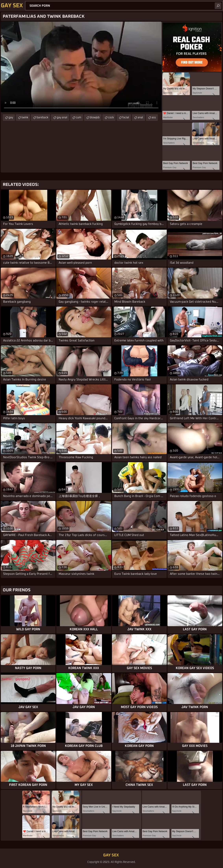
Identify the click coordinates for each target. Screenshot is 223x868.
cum (79, 118)
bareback (42, 118)
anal (140, 118)
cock (111, 118)
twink (25, 118)
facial (126, 118)
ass (154, 118)
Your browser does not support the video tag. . (81, 67)
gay (11, 118)
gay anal (62, 118)
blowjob (95, 118)
